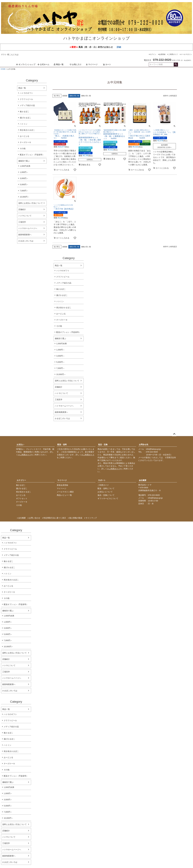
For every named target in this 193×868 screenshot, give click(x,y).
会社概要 (143, 480)
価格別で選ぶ (24, 161)
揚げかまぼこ (25, 118)
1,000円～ (24, 172)
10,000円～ (25, 197)
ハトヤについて (25, 216)
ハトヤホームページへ (28, 228)
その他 (23, 148)
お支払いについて (105, 492)
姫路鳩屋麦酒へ (25, 235)
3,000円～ (24, 178)
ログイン (153, 54)
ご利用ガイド (173, 54)
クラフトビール (26, 99)
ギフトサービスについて (108, 498)
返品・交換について (106, 495)
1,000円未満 (25, 166)
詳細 (119, 47)
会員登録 (162, 54)
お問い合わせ (35, 518)
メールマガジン (186, 54)
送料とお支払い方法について (31, 203)
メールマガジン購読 (65, 492)
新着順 (65, 96)
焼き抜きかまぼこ (27, 130)
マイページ (92, 64)
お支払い (20, 445)
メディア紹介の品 (27, 105)
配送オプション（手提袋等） (32, 155)
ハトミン (24, 124)
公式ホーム (43, 64)
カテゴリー (21, 480)
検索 (176, 65)
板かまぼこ (25, 112)
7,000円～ (24, 191)
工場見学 (22, 222)
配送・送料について (106, 488)
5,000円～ (24, 184)
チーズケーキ (25, 142)
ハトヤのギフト (26, 93)
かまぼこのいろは (26, 241)
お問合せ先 (144, 445)
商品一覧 (59, 64)
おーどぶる (25, 136)
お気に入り (76, 64)
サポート (102, 480)
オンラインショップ (26, 64)
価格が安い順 (86, 96)
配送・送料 (62, 445)
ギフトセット (22, 498)
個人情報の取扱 (76, 518)
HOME (3, 69)
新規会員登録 (62, 485)
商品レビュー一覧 (64, 495)
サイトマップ (91, 518)
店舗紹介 (22, 209)
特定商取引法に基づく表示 (55, 518)
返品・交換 (103, 445)
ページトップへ (174, 434)
